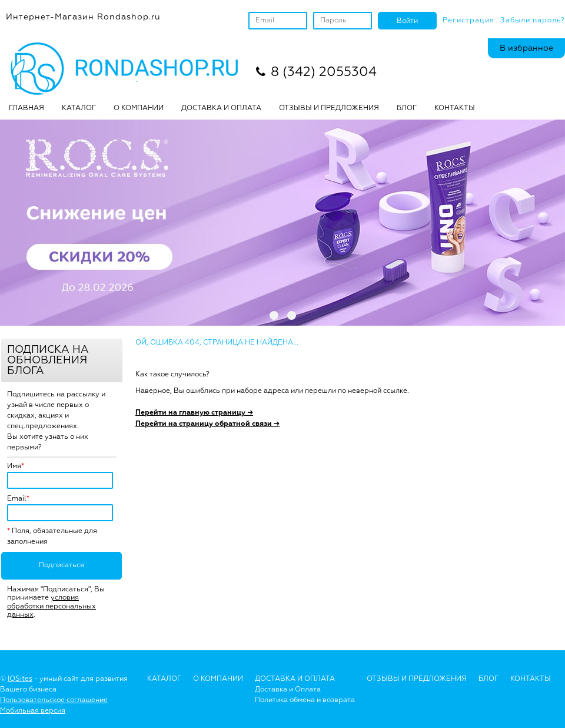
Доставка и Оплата (288, 690)
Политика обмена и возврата (305, 700)
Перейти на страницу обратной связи (207, 424)
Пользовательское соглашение (54, 700)
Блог (488, 679)
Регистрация (468, 21)
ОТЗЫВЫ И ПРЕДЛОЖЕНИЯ (329, 108)
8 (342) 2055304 (324, 72)
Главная (26, 108)
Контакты (455, 108)
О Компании (218, 679)
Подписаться (62, 565)
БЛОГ (407, 108)
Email (17, 499)
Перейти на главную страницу (194, 413)
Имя (14, 466)
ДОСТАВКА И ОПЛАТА (221, 108)
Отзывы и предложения (417, 679)
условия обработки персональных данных (51, 606)
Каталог (79, 108)
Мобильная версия (33, 711)
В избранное (526, 48)
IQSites (20, 679)
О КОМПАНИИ (139, 108)
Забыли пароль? (533, 21)
